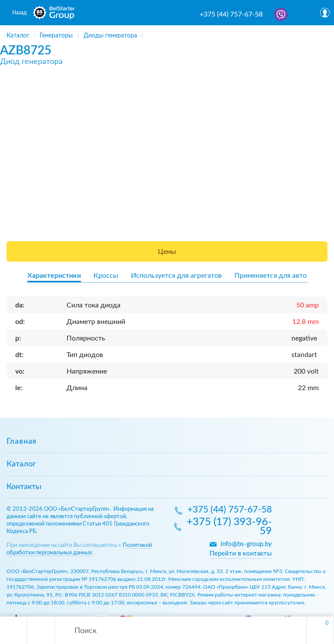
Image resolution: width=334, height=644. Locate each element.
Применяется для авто (271, 276)
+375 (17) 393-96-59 (229, 527)
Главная (22, 442)
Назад (19, 13)
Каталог (21, 464)
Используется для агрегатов (176, 276)
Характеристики (54, 276)
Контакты (24, 487)
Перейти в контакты (241, 554)
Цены (167, 252)
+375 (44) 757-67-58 (231, 14)
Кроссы (106, 276)
